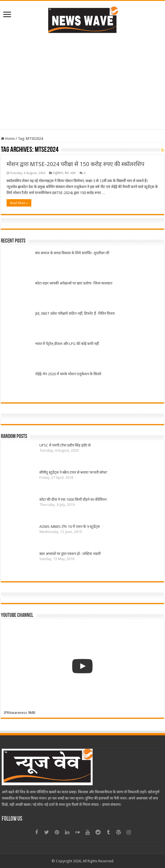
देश (67, 173)
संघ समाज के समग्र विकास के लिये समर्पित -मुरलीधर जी (72, 253)
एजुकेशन (58, 173)
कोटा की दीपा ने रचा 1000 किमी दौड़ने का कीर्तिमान (74, 499)
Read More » (19, 203)
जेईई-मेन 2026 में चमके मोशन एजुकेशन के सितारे (68, 374)
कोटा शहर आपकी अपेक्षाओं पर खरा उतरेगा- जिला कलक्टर (74, 283)
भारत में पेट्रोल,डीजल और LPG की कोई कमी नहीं (67, 344)
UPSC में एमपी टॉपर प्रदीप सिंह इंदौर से (65, 445)
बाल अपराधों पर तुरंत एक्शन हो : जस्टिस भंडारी (70, 554)
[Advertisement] (82, 81)
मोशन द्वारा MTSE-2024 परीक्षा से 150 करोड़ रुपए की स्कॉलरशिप (75, 164)
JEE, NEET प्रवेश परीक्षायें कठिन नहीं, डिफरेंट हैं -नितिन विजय (75, 313)
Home (8, 139)
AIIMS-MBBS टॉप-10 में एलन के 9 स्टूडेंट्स (70, 527)
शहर (73, 173)
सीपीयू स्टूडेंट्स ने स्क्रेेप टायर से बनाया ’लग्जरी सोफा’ (73, 472)
